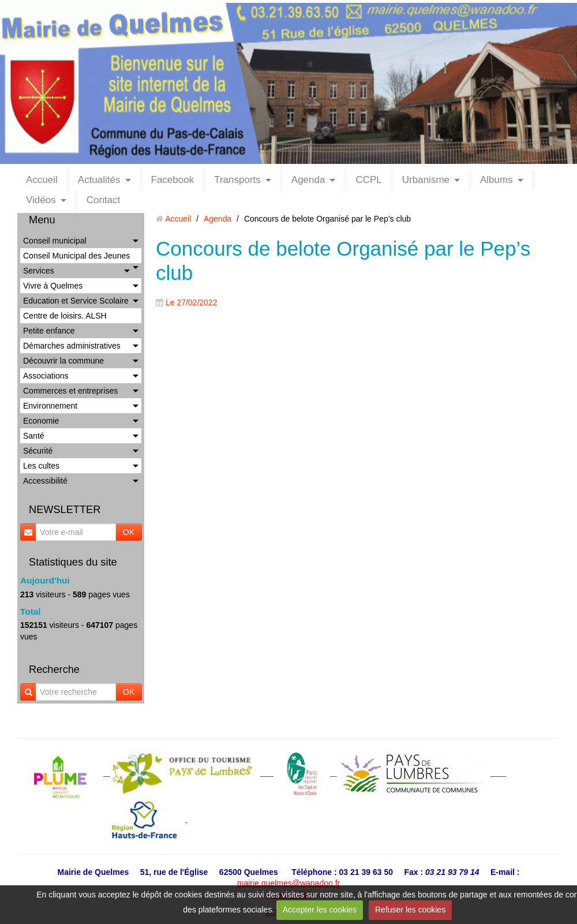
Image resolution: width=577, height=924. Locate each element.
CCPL (368, 180)
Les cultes (41, 466)
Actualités (99, 180)
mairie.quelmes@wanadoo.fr (288, 883)
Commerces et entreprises (70, 391)
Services (39, 271)
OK (129, 532)
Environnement (50, 406)
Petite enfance (49, 331)
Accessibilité (45, 481)
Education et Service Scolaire (76, 301)
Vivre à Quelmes (53, 286)
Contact (104, 200)
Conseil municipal (55, 241)
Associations (46, 376)
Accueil (42, 180)
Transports (237, 180)
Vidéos (41, 200)
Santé (34, 436)
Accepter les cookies (320, 910)
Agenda (308, 180)
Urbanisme (426, 180)
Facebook (173, 180)
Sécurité (38, 451)
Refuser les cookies (410, 910)
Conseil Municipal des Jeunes (76, 256)
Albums (497, 180)
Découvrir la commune (63, 361)
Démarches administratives (72, 346)
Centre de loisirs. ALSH (65, 316)
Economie (41, 421)
